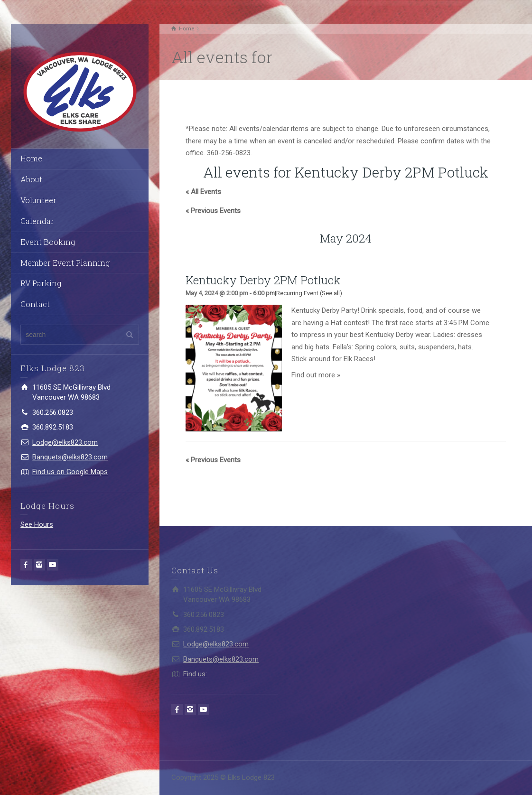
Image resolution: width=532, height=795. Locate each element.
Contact (35, 304)
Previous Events (213, 211)
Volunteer (38, 200)
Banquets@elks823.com (70, 457)
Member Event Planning (65, 263)
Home (31, 158)
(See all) (331, 293)
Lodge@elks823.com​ (65, 442)
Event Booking (48, 242)
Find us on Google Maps (70, 472)
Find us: (195, 674)
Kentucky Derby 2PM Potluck (263, 280)
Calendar (37, 221)
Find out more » (316, 375)
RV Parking (41, 283)
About (31, 179)
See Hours (37, 524)
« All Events (203, 192)
